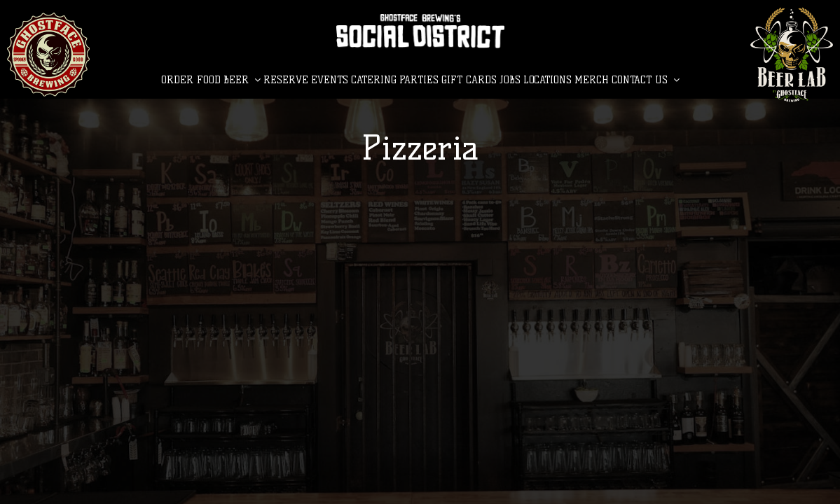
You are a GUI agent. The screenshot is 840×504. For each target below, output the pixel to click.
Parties (419, 80)
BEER (242, 80)
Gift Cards (469, 80)
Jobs (510, 80)
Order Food (191, 80)
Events (330, 80)
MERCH (592, 80)
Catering (374, 80)
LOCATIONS (548, 80)
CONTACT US (646, 80)
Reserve (286, 80)
